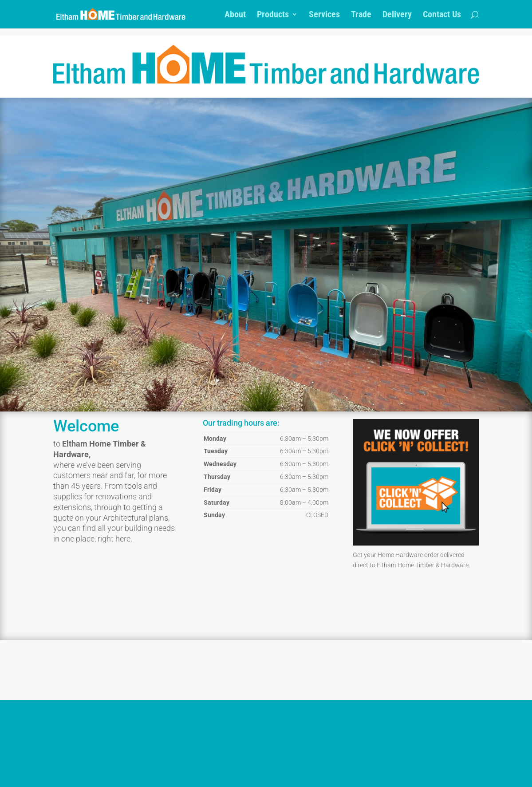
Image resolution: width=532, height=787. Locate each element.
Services (324, 15)
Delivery (397, 15)
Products (273, 15)
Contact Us (442, 15)
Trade (361, 15)
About (235, 15)
